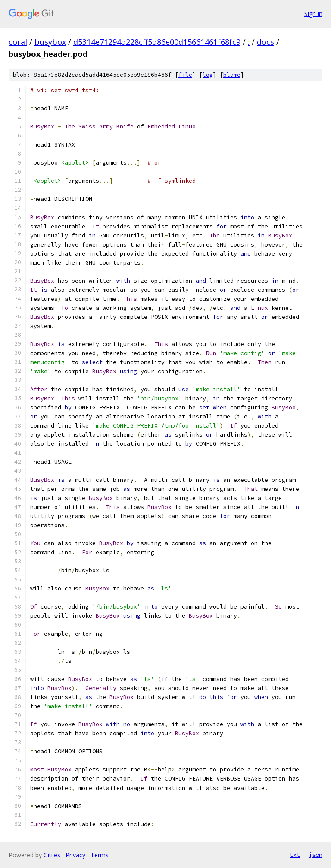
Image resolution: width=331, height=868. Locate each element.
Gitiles (52, 855)
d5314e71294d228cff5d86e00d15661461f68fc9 (157, 42)
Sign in (313, 14)
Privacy (75, 855)
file (185, 75)
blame (232, 75)
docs (265, 42)
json (315, 855)
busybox (50, 42)
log (208, 75)
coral (18, 42)
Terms (100, 855)
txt (295, 855)
